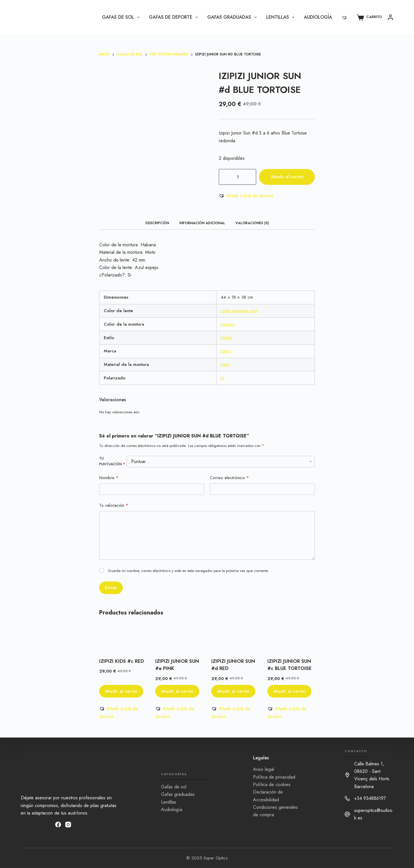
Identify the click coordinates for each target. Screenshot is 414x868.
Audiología (318, 17)
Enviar (111, 587)
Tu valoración (114, 505)
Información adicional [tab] (202, 223)
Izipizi (226, 351)
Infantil (226, 338)
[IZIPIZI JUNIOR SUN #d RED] (235, 638)
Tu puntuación (112, 461)
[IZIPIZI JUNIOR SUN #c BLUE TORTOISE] (291, 638)
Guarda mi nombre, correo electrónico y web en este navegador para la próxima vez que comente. (188, 571)
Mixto (226, 364)
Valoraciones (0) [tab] (252, 223)
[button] (246, 196)
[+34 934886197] (347, 798)
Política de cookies (272, 785)
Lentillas (281, 17)
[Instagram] (68, 824)
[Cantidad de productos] (237, 177)
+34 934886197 (370, 798)
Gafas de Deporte (175, 17)
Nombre (109, 478)
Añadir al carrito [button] (121, 691)
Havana (228, 324)
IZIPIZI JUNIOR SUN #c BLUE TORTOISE (290, 665)
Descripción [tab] (157, 223)
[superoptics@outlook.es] (347, 814)
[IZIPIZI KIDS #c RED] (123, 638)
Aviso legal (263, 769)
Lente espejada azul (239, 311)
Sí (223, 378)
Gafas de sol (122, 17)
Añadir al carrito (287, 177)
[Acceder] (390, 17)
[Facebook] (58, 824)
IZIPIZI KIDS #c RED (122, 661)
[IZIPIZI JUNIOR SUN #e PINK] (179, 638)
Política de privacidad (274, 777)
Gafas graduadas (233, 17)
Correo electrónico (229, 478)
